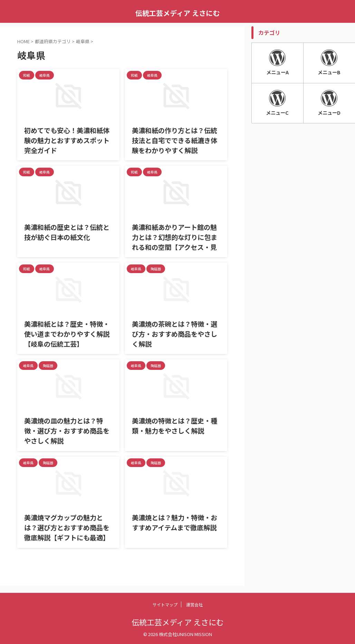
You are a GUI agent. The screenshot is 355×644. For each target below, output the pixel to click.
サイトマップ (165, 604)
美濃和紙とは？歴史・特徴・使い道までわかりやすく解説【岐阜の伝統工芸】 (68, 333)
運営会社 (194, 604)
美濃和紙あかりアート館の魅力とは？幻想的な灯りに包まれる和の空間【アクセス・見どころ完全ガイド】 (175, 241)
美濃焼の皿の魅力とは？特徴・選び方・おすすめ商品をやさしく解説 (68, 430)
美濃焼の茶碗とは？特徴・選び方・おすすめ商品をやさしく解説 (175, 333)
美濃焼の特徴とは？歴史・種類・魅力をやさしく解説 (172, 425)
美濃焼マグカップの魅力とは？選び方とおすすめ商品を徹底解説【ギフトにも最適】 (68, 526)
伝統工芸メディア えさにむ (177, 13)
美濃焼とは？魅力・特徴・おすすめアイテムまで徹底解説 (175, 522)
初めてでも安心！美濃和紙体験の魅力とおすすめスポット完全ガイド (68, 139)
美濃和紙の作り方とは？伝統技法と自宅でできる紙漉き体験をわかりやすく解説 (175, 139)
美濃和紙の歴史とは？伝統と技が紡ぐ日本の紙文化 (68, 231)
